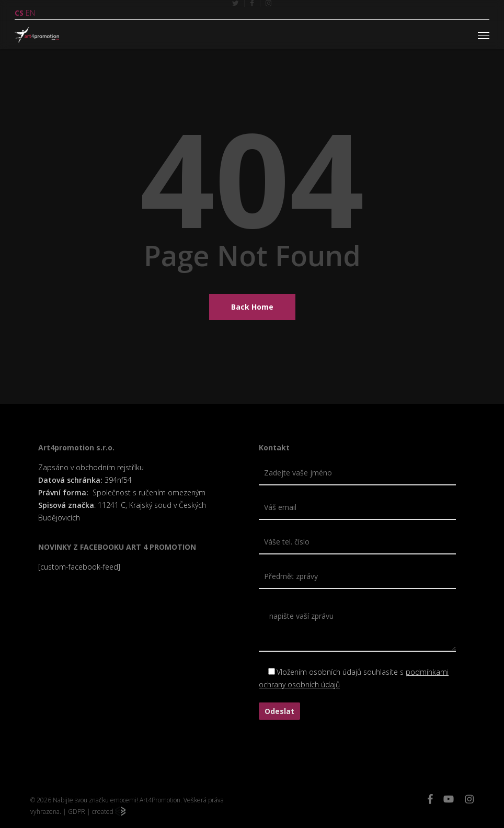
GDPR (77, 812)
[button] (484, 35)
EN (30, 13)
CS (19, 13)
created (109, 812)
